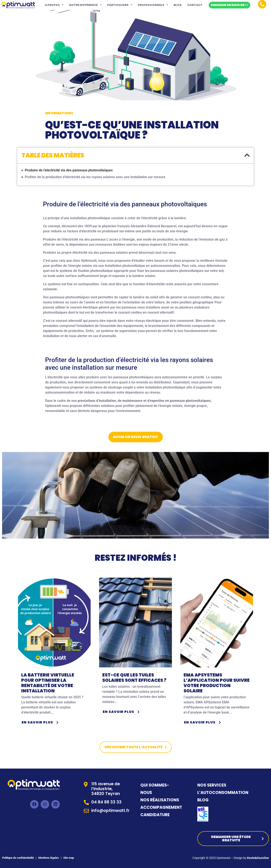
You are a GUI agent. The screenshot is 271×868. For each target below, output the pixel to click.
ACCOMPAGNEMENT (161, 807)
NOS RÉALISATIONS (160, 800)
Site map (69, 858)
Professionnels (153, 5)
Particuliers (120, 5)
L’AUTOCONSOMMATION (223, 793)
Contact (195, 5)
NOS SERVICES (212, 785)
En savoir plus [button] (41, 722)
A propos (54, 5)
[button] (247, 155)
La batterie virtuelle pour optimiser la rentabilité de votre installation (48, 683)
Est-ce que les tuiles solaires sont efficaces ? (134, 678)
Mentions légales (48, 858)
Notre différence (85, 5)
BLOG (203, 800)
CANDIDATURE (155, 815)
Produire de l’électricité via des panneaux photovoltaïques (69, 170)
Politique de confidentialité (18, 858)
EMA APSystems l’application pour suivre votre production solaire (217, 683)
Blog (178, 5)
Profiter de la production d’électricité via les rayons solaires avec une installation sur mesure (95, 177)
